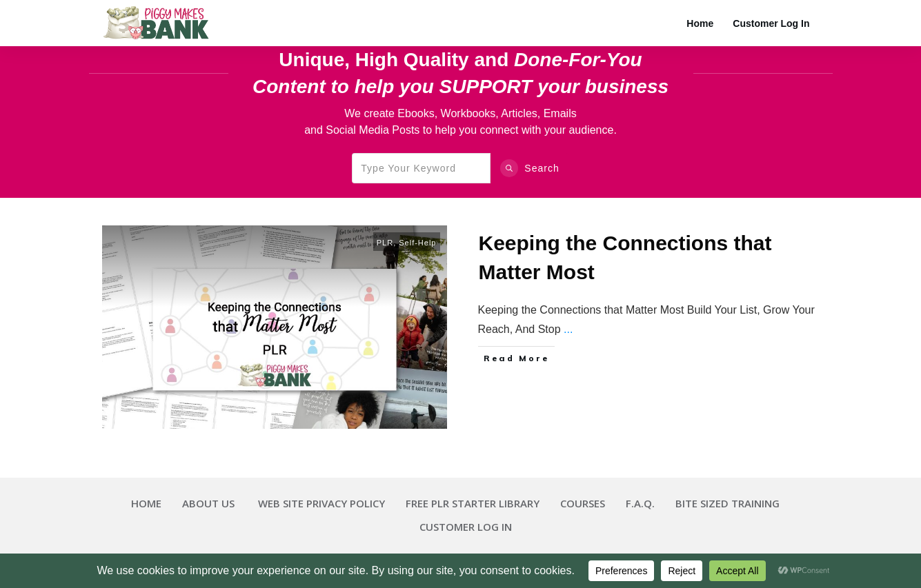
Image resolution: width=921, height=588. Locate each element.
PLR (385, 243)
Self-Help (417, 243)
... (568, 329)
